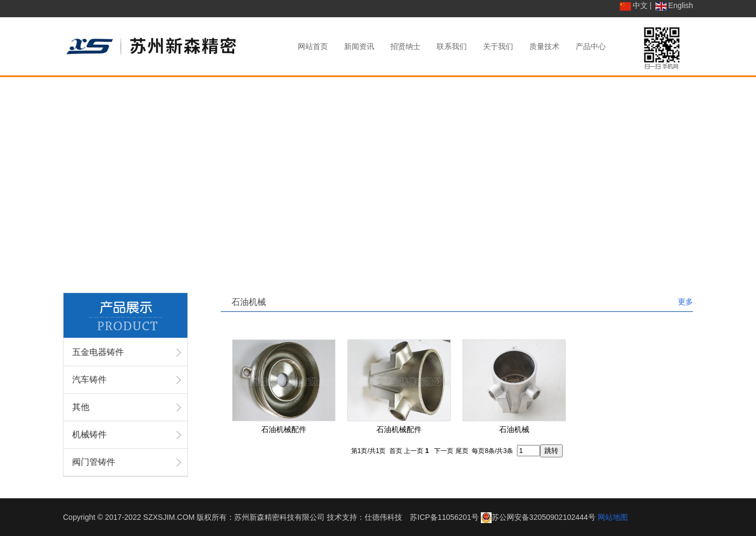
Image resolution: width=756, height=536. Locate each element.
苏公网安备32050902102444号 (544, 517)
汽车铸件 (89, 380)
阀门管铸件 (94, 462)
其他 (81, 407)
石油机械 (514, 429)
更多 (685, 302)
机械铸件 (89, 434)
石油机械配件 (284, 429)
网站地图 (613, 517)
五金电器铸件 (98, 352)
